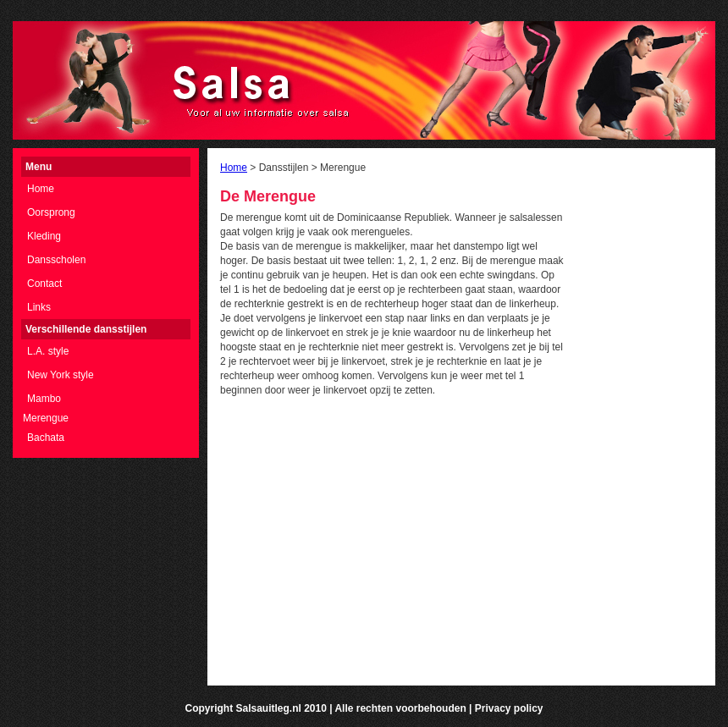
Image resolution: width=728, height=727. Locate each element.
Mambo (44, 399)
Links (39, 307)
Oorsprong (51, 212)
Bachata (46, 438)
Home (41, 189)
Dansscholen (56, 260)
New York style (61, 375)
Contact (44, 284)
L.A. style (48, 351)
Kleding (44, 236)
